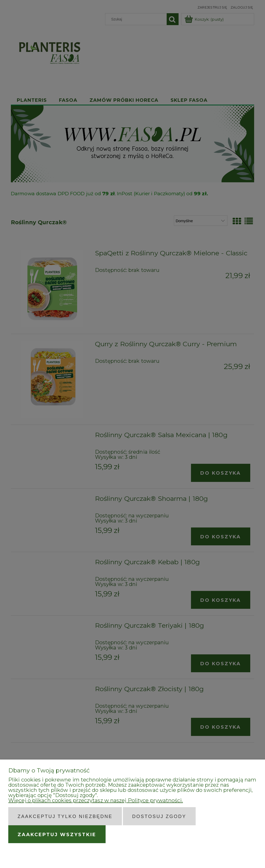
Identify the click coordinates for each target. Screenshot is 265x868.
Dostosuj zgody (159, 816)
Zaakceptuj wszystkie (57, 835)
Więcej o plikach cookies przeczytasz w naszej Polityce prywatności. (96, 800)
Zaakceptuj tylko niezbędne (65, 816)
